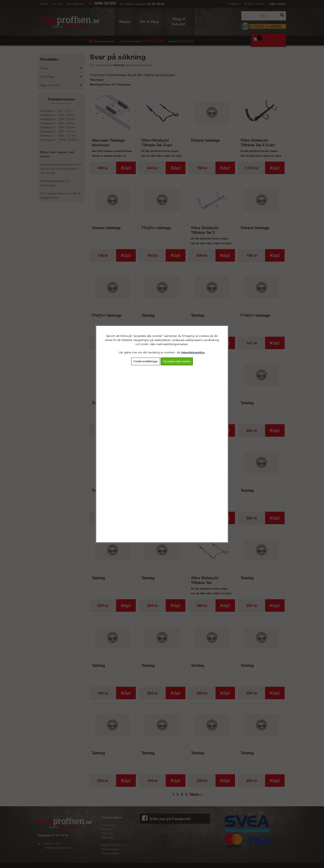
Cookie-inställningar (146, 361)
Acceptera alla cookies (177, 361)
